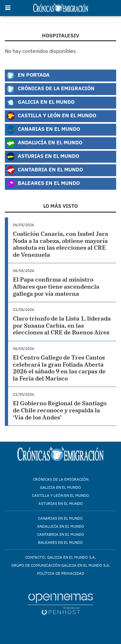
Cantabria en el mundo (61, 534)
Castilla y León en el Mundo (51, 116)
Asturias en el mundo (61, 503)
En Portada (28, 75)
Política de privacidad (61, 573)
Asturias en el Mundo (43, 157)
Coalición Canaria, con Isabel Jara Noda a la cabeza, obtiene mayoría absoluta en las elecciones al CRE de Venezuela (60, 244)
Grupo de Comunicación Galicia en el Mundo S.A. (61, 565)
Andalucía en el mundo (61, 526)
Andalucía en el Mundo (44, 143)
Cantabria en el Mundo (45, 170)
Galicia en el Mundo (40, 102)
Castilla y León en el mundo (60, 495)
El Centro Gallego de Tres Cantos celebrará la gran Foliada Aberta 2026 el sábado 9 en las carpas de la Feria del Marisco (59, 368)
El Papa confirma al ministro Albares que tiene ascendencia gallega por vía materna (56, 286)
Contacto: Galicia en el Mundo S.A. (60, 557)
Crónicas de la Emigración (50, 89)
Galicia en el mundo (60, 487)
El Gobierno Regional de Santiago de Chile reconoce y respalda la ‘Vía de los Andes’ (60, 410)
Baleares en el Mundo (43, 184)
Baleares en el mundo (60, 542)
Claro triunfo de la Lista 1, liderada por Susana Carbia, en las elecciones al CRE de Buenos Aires (62, 325)
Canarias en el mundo (60, 518)
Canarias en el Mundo (43, 130)
